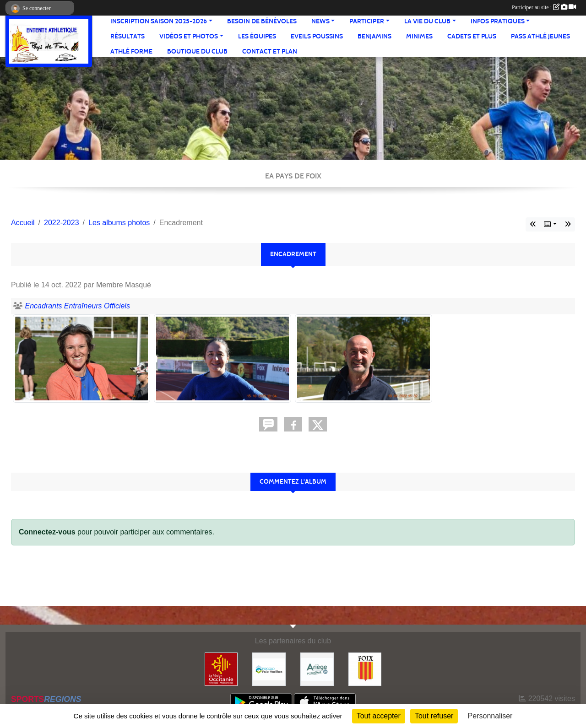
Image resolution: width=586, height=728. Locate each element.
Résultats (128, 36)
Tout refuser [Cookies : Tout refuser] (434, 716)
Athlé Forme (131, 51)
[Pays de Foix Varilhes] (269, 669)
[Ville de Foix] (365, 669)
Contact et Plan (270, 51)
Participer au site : (544, 7)
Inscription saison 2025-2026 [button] (159, 21)
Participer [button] (367, 21)
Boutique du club (197, 51)
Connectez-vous (47, 532)
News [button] (320, 21)
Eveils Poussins (317, 36)
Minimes (419, 36)
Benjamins (374, 36)
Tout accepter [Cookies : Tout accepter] (379, 716)
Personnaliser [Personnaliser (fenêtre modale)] (490, 716)
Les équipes (257, 36)
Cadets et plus (472, 36)
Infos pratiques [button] (498, 21)
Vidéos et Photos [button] (189, 36)
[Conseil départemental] (317, 669)
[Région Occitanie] (221, 669)
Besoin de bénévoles (262, 21)
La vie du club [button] (427, 21)
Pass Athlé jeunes (540, 36)
